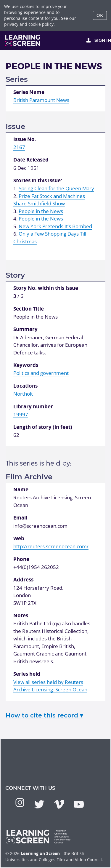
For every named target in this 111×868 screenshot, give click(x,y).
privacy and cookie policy (29, 24)
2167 (19, 147)
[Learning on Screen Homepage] (23, 40)
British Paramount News (41, 100)
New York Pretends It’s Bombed (55, 226)
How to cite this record (44, 715)
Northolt (23, 394)
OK (100, 15)
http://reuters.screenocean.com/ (51, 546)
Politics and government (41, 373)
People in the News (41, 211)
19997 (21, 414)
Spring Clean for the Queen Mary (56, 188)
